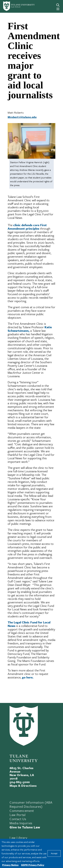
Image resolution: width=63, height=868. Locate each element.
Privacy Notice (10, 865)
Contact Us (18, 819)
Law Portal (18, 815)
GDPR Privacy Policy (33, 865)
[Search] (58, 5)
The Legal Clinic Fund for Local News (29, 624)
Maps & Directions (23, 786)
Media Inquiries (21, 823)
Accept (54, 853)
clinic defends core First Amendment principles (27, 227)
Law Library (18, 838)
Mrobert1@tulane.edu (22, 117)
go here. (28, 677)
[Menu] (58, 9)
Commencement (22, 811)
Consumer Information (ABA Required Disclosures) (31, 804)
